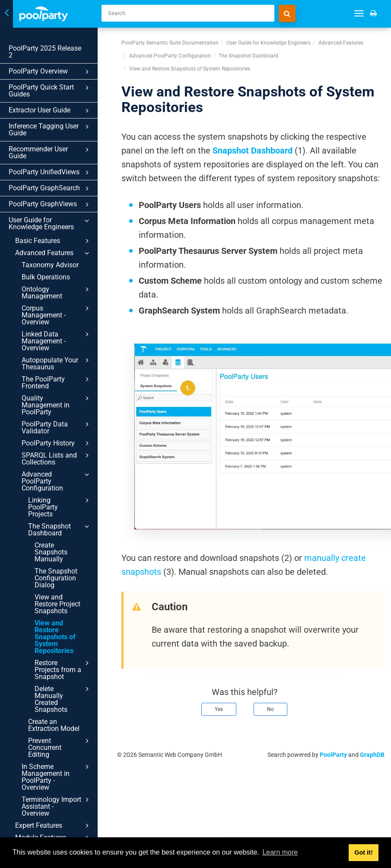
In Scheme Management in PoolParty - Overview (57, 777)
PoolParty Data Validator (57, 427)
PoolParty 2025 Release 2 (45, 52)
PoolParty (333, 755)
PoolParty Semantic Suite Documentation (170, 43)
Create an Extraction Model (54, 725)
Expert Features (53, 826)
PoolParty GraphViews (50, 205)
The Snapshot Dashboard (60, 529)
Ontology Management (57, 292)
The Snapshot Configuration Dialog (56, 578)
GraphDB (372, 755)
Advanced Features (53, 253)
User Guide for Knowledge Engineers (50, 223)
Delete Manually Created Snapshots (63, 699)
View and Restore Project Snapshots (57, 604)
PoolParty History (57, 443)
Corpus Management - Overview (57, 315)
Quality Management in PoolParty (57, 405)
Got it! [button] (363, 852)
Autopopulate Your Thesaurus (57, 363)
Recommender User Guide (50, 152)
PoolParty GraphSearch (50, 189)
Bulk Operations (46, 277)
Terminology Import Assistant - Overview (57, 806)
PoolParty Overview (50, 72)
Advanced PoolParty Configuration (57, 481)
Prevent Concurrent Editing (60, 747)
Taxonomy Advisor (50, 265)
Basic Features (53, 241)
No (270, 709)
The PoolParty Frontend (57, 382)
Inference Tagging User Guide (50, 130)
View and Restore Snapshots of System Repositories (55, 637)
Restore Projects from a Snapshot (63, 669)
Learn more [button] (280, 852)
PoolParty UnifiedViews (50, 173)
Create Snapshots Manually (51, 552)
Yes (219, 709)
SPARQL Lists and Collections (57, 458)
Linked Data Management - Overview (57, 341)
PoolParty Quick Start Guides (50, 91)
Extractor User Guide (50, 111)
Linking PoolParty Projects (60, 507)
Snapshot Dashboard (253, 151)
